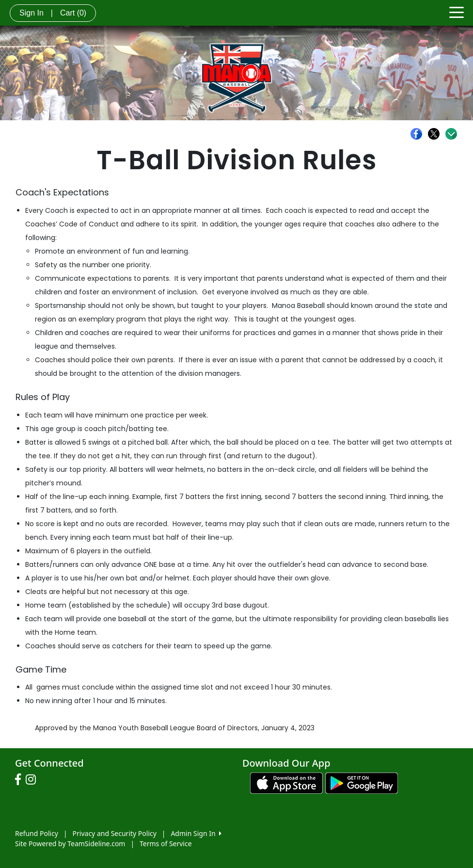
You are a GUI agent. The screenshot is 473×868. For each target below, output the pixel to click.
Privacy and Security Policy (115, 833)
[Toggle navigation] (457, 12)
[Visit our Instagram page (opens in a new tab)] (33, 780)
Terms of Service (166, 844)
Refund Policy (37, 833)
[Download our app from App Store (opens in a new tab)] (286, 782)
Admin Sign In (196, 833)
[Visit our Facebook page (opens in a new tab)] (20, 780)
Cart (73, 13)
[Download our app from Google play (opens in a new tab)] (362, 782)
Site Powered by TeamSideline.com (70, 844)
